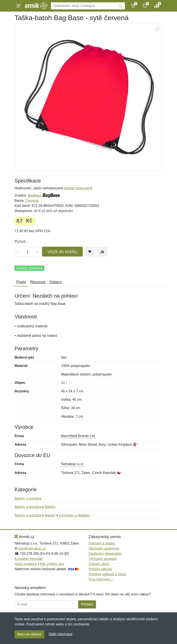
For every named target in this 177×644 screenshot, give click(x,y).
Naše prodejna (26, 564)
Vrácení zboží (99, 564)
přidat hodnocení (78, 188)
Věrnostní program (103, 559)
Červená (32, 201)
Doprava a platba (102, 543)
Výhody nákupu (100, 569)
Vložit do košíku (62, 252)
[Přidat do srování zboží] (102, 252)
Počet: (20, 242)
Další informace (61, 634)
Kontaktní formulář (29, 559)
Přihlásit (87, 604)
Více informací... (101, 579)
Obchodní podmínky (104, 548)
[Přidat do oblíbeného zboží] (90, 252)
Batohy (50, 507)
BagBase (35, 195)
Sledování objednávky (105, 554)
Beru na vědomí (29, 634)
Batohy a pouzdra (28, 498)
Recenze (38, 282)
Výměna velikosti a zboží (107, 574)
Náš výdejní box (52, 564)
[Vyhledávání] (83, 6)
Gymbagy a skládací (74, 515)
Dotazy (56, 282)
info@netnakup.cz (32, 548)
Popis (21, 282)
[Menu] (18, 6)
